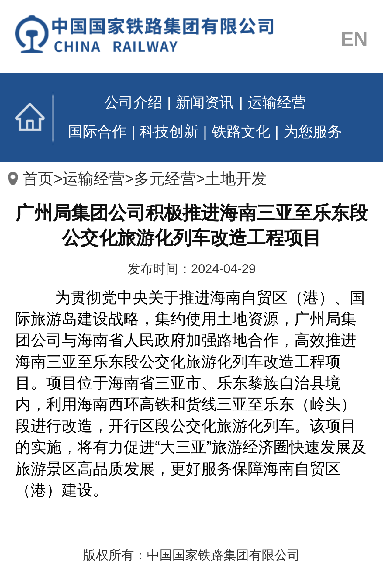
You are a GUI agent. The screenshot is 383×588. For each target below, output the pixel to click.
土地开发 (236, 179)
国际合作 (97, 131)
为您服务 (313, 131)
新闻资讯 (205, 102)
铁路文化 (241, 131)
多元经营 (165, 179)
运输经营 (277, 102)
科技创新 (169, 131)
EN (354, 40)
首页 (37, 117)
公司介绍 (133, 102)
